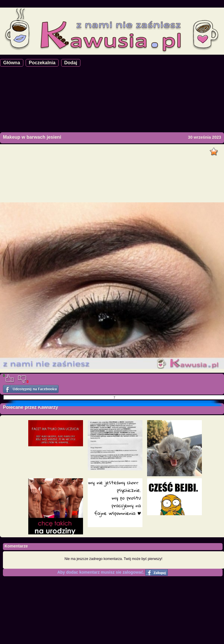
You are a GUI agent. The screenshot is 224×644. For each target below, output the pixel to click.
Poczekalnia (42, 63)
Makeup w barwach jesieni (32, 137)
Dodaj (71, 63)
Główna (12, 63)
